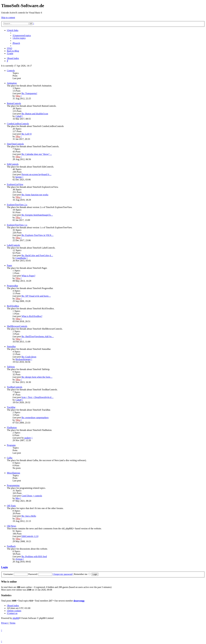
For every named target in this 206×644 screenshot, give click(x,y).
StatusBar (11, 346)
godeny (28, 438)
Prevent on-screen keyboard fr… (36, 174)
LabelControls (13, 245)
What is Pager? (28, 276)
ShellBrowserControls (17, 326)
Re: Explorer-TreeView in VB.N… (37, 235)
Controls (11, 71)
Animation (12, 83)
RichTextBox (13, 306)
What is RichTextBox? (32, 316)
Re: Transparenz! (29, 93)
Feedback (11, 546)
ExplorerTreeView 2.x (17, 205)
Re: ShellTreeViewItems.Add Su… (38, 336)
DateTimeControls (15, 144)
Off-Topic (11, 506)
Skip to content (8, 17)
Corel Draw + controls (32, 496)
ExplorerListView (15, 184)
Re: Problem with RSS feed (34, 556)
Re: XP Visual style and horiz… (36, 296)
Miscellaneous (13, 473)
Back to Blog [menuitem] (13, 51)
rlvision (19, 559)
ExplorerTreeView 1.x (17, 225)
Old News (11, 526)
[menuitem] (22, 35)
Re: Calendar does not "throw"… (37, 154)
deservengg (79, 601)
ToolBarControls (15, 387)
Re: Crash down (29, 357)
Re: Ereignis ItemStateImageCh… (37, 215)
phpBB (16, 618)
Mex (18, 498)
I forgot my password (63, 574)
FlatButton (12, 428)
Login (5, 567)
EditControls (13, 164)
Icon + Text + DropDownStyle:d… (37, 397)
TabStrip (11, 367)
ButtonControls (14, 103)
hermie (19, 177)
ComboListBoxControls (18, 124)
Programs (11, 445)
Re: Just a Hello (29, 516)
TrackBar (11, 407)
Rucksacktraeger (23, 359)
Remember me (82, 574)
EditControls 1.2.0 (30, 536)
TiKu (18, 96)
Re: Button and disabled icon (35, 114)
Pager (9, 265)
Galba (10, 458)
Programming (13, 485)
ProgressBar (12, 286)
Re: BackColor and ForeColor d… (37, 255)
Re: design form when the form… (37, 377)
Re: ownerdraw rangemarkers (35, 418)
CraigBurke (21, 258)
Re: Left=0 (26, 134)
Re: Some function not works (35, 195)
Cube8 (18, 116)
